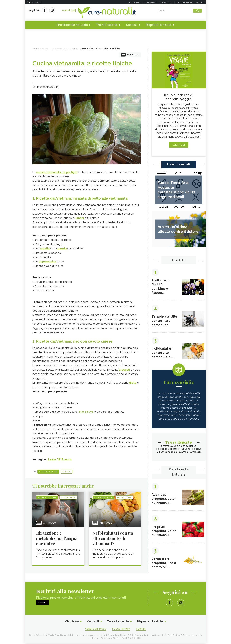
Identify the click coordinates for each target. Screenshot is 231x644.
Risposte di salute (159, 25)
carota (62, 249)
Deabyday (134, 3)
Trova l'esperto (107, 25)
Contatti (93, 622)
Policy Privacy (121, 630)
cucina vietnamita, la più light (57, 172)
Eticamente (165, 3)
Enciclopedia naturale (72, 25)
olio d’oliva (86, 412)
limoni (80, 218)
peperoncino (47, 262)
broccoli (124, 370)
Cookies (141, 630)
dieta (133, 383)
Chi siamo (71, 622)
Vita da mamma (149, 3)
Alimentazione (48, 471)
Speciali (132, 25)
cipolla (45, 249)
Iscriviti (69, 10)
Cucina (67, 471)
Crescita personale (184, 3)
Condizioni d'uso (95, 630)
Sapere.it (201, 3)
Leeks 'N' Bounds (60, 459)
